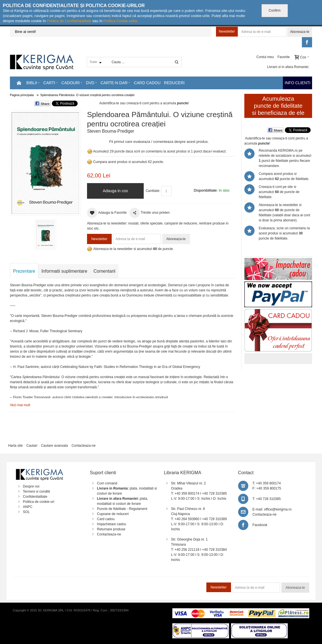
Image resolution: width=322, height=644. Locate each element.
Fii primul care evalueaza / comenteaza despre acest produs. (159, 142)
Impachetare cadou (112, 524)
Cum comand (107, 483)
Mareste (44, 162)
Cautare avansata (55, 446)
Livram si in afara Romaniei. (288, 67)
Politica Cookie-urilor (120, 21)
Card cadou (106, 519)
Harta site (15, 446)
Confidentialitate (35, 497)
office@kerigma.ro (278, 509)
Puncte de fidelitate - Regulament (122, 509)
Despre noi (31, 486)
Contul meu (265, 57)
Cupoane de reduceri (113, 514)
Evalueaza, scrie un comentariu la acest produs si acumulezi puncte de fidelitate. (284, 233)
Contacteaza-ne (83, 446)
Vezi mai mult (20, 405)
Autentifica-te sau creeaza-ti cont (124, 103)
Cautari (32, 446)
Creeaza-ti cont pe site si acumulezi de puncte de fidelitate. (279, 192)
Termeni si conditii (36, 492)
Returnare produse (111, 529)
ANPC (28, 507)
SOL (26, 512)
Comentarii (104, 271)
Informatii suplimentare (64, 271)
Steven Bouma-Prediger (111, 131)
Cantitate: (153, 191)
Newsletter (227, 31)
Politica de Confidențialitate (69, 21)
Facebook (260, 525)
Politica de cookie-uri (39, 502)
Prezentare (24, 271)
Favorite (284, 57)
